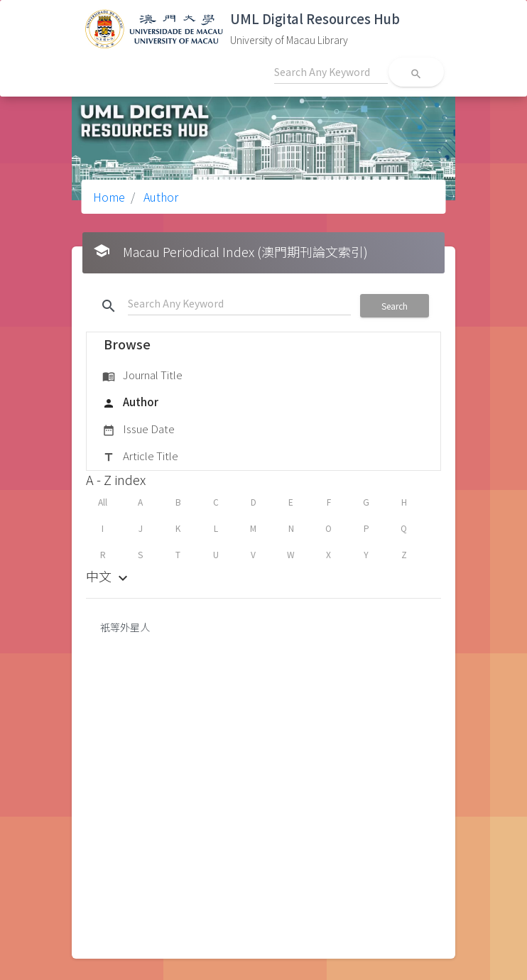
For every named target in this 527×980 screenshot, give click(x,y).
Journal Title (142, 376)
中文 (109, 576)
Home (109, 197)
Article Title (140, 457)
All (103, 502)
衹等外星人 (125, 627)
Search (395, 306)
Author (159, 197)
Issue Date (138, 430)
